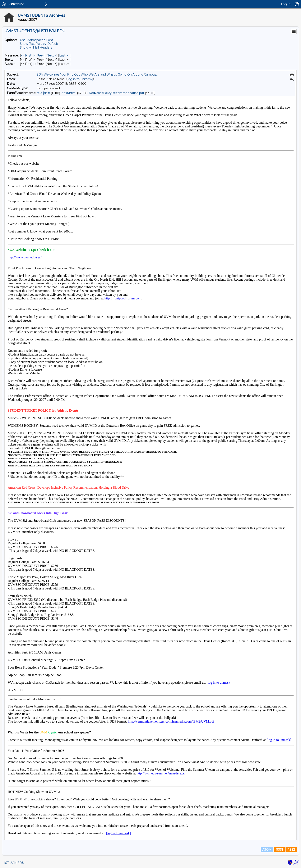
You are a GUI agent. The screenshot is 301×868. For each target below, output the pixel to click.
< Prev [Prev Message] (39, 55)
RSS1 (279, 850)
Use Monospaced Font (36, 40)
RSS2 (291, 850)
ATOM (267, 850)
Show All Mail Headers (36, 48)
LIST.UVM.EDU (13, 863)
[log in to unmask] (80, 79)
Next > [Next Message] (51, 55)
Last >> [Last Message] (64, 55)
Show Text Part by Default (39, 44)
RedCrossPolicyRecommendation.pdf (116, 93)
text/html (69, 93)
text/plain (43, 93)
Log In (286, 4)
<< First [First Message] (26, 55)
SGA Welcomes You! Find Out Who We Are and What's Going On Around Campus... (97, 74)
